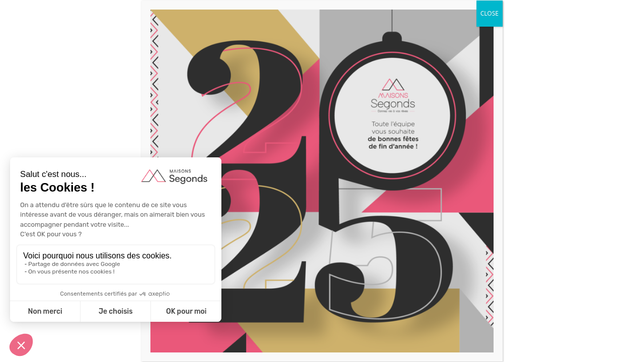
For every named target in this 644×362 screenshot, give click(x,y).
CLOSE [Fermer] (490, 13)
